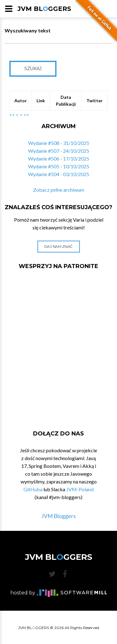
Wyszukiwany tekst (28, 30)
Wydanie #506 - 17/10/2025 (59, 159)
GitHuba (33, 489)
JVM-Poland (80, 489)
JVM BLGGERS (44, 9)
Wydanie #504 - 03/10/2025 (59, 174)
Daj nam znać (58, 246)
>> (26, 115)
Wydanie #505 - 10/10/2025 (59, 166)
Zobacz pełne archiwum (59, 190)
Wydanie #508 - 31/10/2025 (59, 143)
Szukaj (33, 69)
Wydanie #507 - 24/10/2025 (59, 151)
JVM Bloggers (58, 516)
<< (12, 115)
